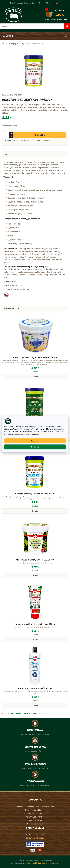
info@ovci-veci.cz (37, 838)
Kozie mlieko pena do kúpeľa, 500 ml (35, 688)
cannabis (18, 713)
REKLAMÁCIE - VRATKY (35, 817)
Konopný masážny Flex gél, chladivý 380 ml (35, 494)
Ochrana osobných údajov (35, 813)
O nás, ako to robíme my (35, 810)
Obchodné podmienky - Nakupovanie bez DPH (35, 806)
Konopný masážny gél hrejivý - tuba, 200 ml (35, 624)
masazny (27, 713)
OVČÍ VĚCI (27, 863)
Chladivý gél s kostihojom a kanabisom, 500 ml (35, 357)
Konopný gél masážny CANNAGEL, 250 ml (35, 560)
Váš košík (58, 13)
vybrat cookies (18, 434)
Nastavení (35, 447)
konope (11, 713)
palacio (41, 713)
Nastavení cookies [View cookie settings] (35, 824)
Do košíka (40, 135)
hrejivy (34, 713)
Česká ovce (54, 863)
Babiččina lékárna (40, 863)
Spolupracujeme (35, 820)
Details (35, 377)
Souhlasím (35, 441)
